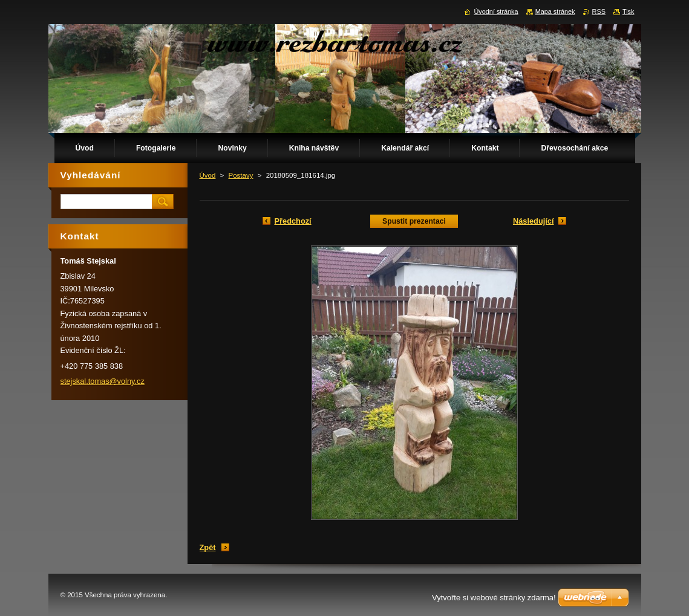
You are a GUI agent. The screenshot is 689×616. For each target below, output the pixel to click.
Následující (534, 221)
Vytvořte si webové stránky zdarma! (494, 598)
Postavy (241, 175)
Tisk (629, 11)
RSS (599, 11)
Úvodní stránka (496, 11)
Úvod (208, 175)
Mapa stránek (555, 11)
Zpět (208, 547)
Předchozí (293, 221)
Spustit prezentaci (414, 221)
